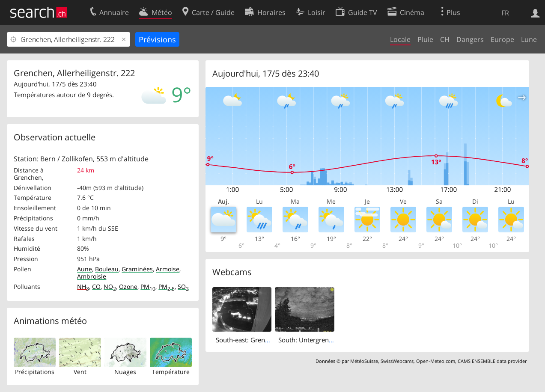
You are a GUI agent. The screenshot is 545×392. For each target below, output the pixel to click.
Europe (502, 39)
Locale (400, 39)
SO (183, 287)
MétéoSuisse (364, 361)
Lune (529, 39)
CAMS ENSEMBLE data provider (492, 361)
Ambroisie (92, 276)
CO (96, 287)
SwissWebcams (397, 361)
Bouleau (107, 269)
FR (505, 13)
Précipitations (35, 372)
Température (171, 372)
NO (110, 287)
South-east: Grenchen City (254, 340)
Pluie (425, 39)
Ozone (128, 287)
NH (83, 287)
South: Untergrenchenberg (317, 340)
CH (445, 39)
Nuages (125, 372)
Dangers (470, 39)
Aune (85, 269)
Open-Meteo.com (436, 361)
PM (148, 287)
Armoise (168, 269)
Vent (80, 372)
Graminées (137, 269)
